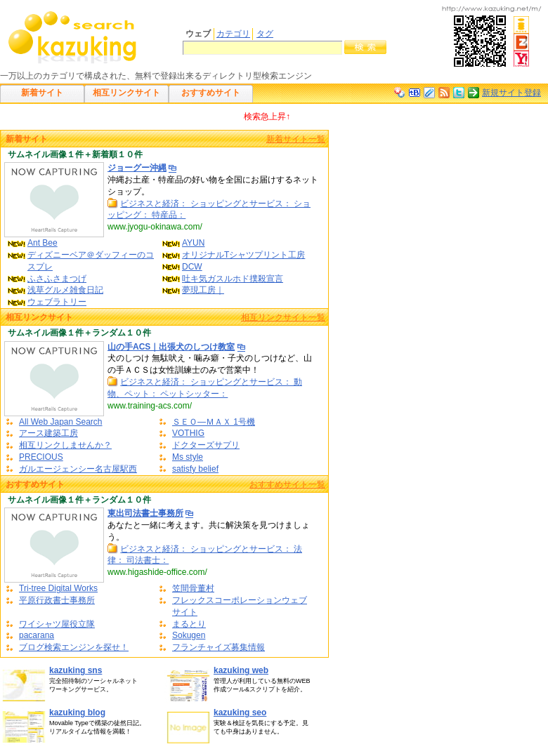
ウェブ (198, 34)
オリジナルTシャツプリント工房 (243, 255)
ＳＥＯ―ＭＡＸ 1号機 (214, 422)
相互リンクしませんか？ (65, 445)
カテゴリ (233, 34)
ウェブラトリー (57, 302)
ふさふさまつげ (57, 279)
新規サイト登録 (511, 93)
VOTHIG (188, 433)
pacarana (37, 635)
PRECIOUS (41, 457)
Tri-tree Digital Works (58, 588)
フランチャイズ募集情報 (218, 647)
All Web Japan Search (61, 422)
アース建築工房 (48, 433)
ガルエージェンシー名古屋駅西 (78, 469)
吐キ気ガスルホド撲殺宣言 (233, 279)
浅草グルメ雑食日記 (65, 290)
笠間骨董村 (193, 588)
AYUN (193, 243)
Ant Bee (43, 243)
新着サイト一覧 (296, 139)
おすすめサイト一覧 (287, 484)
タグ (265, 34)
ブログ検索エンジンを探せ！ (74, 647)
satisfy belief (195, 469)
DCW (192, 267)
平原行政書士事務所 (57, 600)
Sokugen (189, 635)
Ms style (188, 457)
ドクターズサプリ (206, 445)
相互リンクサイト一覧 (283, 317)
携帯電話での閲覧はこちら (492, 37)
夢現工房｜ (203, 290)
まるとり (189, 624)
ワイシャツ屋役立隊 (57, 624)
